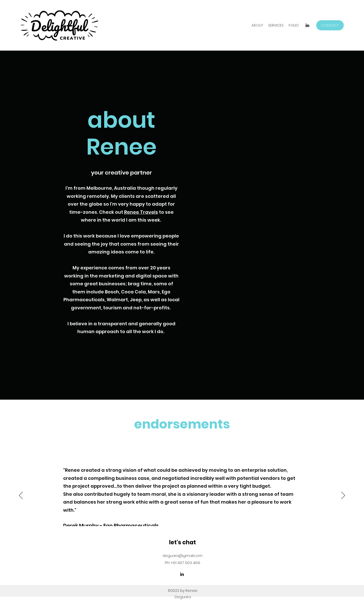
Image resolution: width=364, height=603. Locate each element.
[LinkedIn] (307, 25)
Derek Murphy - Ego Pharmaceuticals (111, 526)
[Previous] (21, 496)
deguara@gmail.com (183, 556)
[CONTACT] (330, 25)
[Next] (343, 496)
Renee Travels (141, 212)
